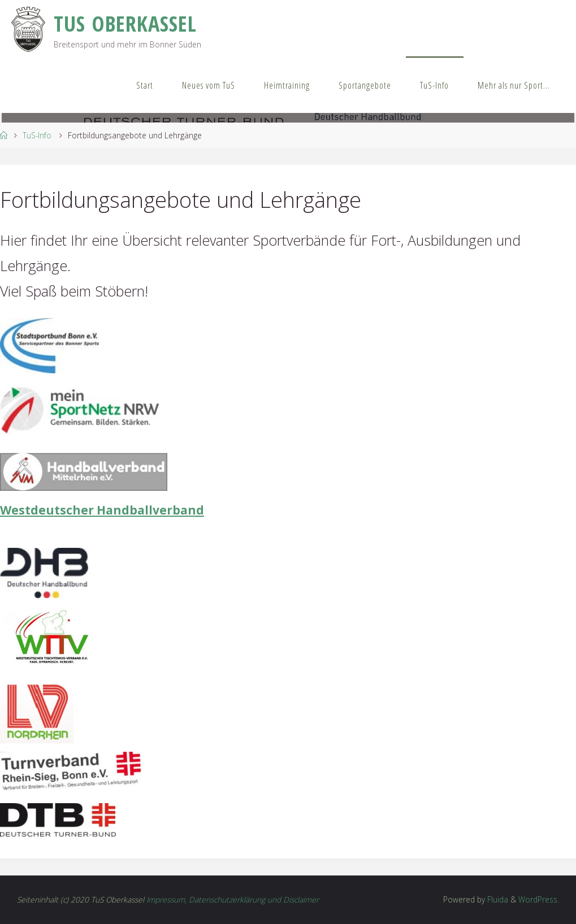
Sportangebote (365, 85)
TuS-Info (434, 85)
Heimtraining (287, 85)
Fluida (497, 899)
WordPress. (539, 899)
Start (145, 85)
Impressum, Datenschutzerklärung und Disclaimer (233, 899)
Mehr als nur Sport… (514, 85)
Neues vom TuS (209, 85)
